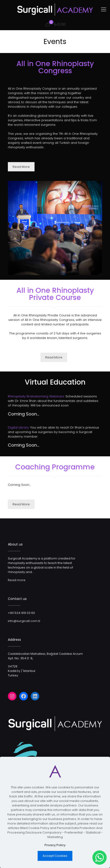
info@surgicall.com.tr (24, 621)
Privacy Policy (55, 845)
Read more (17, 580)
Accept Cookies (55, 856)
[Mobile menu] (104, 10)
